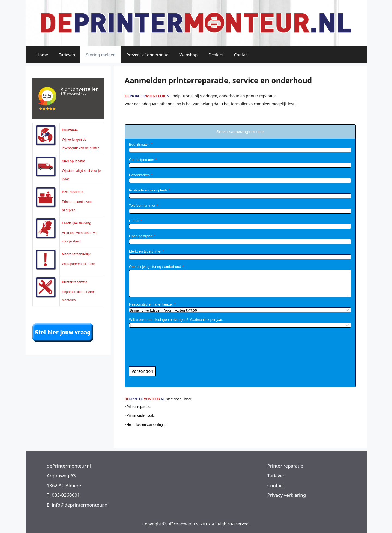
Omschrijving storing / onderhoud (155, 267)
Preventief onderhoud (148, 55)
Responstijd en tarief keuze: (151, 304)
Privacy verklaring (287, 495)
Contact (241, 55)
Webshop (188, 55)
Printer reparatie (285, 466)
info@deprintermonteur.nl (80, 505)
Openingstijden (141, 236)
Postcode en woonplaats (148, 190)
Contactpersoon (142, 160)
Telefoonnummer (142, 206)
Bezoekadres (139, 175)
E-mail (134, 221)
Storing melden (101, 55)
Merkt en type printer (145, 251)
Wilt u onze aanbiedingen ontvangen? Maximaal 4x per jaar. (176, 320)
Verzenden (142, 371)
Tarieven (67, 55)
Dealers (216, 55)
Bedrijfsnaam (139, 144)
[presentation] (170, 350)
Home (42, 55)
